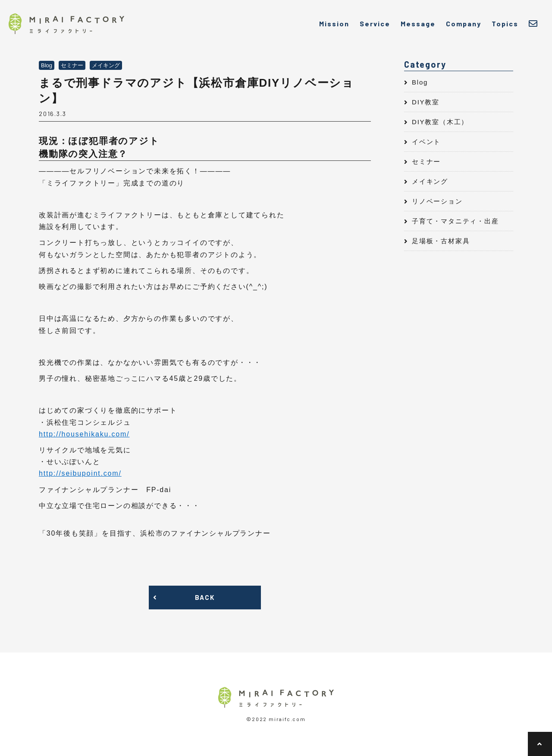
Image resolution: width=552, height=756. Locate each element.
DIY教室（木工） (440, 122)
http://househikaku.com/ (84, 434)
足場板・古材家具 (441, 241)
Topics (505, 24)
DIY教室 (426, 102)
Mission (334, 24)
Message (418, 24)
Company (464, 24)
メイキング (430, 181)
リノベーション (437, 201)
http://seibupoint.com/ (80, 473)
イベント (426, 142)
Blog (420, 82)
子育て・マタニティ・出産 (455, 221)
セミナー (426, 162)
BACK (205, 597)
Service (375, 24)
